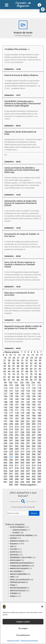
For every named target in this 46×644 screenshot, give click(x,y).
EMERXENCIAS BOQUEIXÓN (21, 563)
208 (28, 424)
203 (39, 421)
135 (11, 396)
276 (17, 452)
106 (5, 385)
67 (22, 371)
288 (5, 457)
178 (17, 413)
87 (31, 377)
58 (22, 369)
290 (17, 457)
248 (17, 440)
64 (9, 371)
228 (22, 432)
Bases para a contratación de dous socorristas (19, 294)
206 (17, 424)
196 (39, 418)
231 (39, 432)
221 (22, 429)
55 (9, 369)
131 (28, 394)
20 (14, 358)
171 (17, 410)
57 (18, 369)
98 (40, 380)
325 (17, 471)
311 (17, 465)
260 (5, 446)
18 (5, 358)
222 (28, 429)
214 (22, 427)
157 (17, 405)
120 (5, 391)
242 (22, 438)
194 (28, 418)
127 (5, 394)
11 (15, 355)
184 (11, 416)
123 (22, 391)
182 (39, 413)
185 (17, 416)
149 (11, 402)
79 (36, 374)
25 (36, 358)
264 (28, 446)
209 (34, 424)
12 (19, 355)
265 (34, 446)
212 (11, 427)
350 (39, 479)
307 (34, 463)
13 (24, 355)
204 (5, 424)
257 (28, 443)
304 (17, 463)
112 (39, 385)
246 (5, 440)
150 (17, 402)
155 (5, 405)
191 (11, 418)
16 (37, 355)
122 (17, 391)
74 (13, 374)
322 (39, 468)
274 (5, 452)
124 (28, 391)
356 (34, 482)
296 (11, 460)
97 (36, 380)
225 (5, 432)
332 (17, 474)
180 (28, 413)
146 (34, 399)
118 (34, 388)
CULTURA (14, 549)
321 (34, 468)
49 (22, 366)
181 (34, 413)
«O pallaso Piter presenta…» (17, 49)
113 (5, 388)
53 (40, 366)
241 (17, 438)
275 (11, 452)
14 (28, 355)
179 (22, 413)
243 (28, 438)
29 (13, 360)
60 (31, 369)
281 (5, 454)
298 (22, 460)
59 (27, 369)
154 (39, 402)
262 (17, 446)
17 (41, 355)
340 (22, 476)
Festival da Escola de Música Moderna (21, 75)
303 (11, 463)
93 (18, 380)
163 (11, 407)
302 (5, 463)
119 (39, 388)
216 (34, 427)
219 (11, 429)
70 (36, 371)
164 (17, 407)
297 (17, 460)
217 (39, 427)
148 (5, 402)
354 (22, 482)
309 (5, 465)
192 (17, 418)
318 (17, 468)
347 (22, 479)
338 (11, 476)
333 (22, 474)
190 (5, 418)
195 (34, 418)
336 (39, 474)
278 (28, 452)
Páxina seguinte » (29, 485)
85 (22, 377)
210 (39, 424)
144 (22, 399)
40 (22, 363)
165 (22, 407)
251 (34, 440)
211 (5, 427)
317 (11, 468)
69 (31, 371)
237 (34, 435)
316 (5, 468)
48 (18, 366)
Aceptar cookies (23, 622)
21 (18, 358)
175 (39, 410)
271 (28, 449)
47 (13, 366)
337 (5, 476)
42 (31, 363)
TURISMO (14, 593)
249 (22, 440)
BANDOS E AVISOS (17, 541)
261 (11, 446)
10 (10, 355)
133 (39, 394)
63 (5, 371)
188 (34, 416)
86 (27, 377)
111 (34, 385)
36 (5, 363)
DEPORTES (14, 555)
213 (17, 427)
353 (17, 482)
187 (28, 416)
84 (18, 377)
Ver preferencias (23, 635)
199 (17, 421)
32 (27, 360)
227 (17, 432)
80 (40, 374)
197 (5, 421)
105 (39, 383)
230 (34, 432)
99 (5, 383)
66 (18, 371)
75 (18, 374)
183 (5, 416)
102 (22, 383)
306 (28, 463)
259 (39, 443)
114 (11, 388)
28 (9, 360)
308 (39, 463)
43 (36, 363)
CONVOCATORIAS (19, 530)
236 (28, 435)
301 (39, 460)
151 (22, 402)
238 (39, 435)
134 (5, 396)
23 (27, 358)
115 (17, 388)
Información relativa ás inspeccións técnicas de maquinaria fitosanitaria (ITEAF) (21, 203)
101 (16, 383)
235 (22, 435)
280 (39, 452)
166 (28, 407)
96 (31, 380)
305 (22, 463)
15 (33, 355)
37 (9, 363)
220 (17, 429)
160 (34, 405)
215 (28, 427)
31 (22, 360)
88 (36, 377)
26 (40, 358)
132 (34, 394)
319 (22, 468)
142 (11, 399)
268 (11, 449)
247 (11, 440)
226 (11, 432)
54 (5, 369)
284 (22, 454)
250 (28, 440)
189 (39, 416)
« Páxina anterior (11, 352)
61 (36, 369)
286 (34, 454)
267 (5, 449)
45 (5, 366)
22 (23, 358)
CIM (11, 546)
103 (27, 383)
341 (28, 476)
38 (13, 363)
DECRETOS (14, 552)
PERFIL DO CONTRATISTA (20, 580)
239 (5, 438)
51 (31, 366)
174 (34, 410)
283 (17, 454)
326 (22, 471)
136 (17, 396)
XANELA (13, 596)
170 (11, 410)
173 (28, 410)
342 (34, 476)
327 (28, 471)
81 (5, 377)
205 (11, 424)
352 (11, 482)
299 (28, 460)
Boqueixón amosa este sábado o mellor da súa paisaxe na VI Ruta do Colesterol (23, 327)
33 (31, 360)
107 (11, 385)
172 (22, 410)
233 (11, 435)
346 (17, 479)
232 (5, 435)
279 (34, 452)
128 (11, 394)
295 (5, 460)
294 (39, 457)
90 (5, 380)
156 (11, 405)
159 (28, 405)
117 (28, 388)
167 (34, 407)
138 (28, 396)
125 (34, 391)
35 (40, 360)
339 (17, 476)
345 (11, 479)
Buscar (34, 513)
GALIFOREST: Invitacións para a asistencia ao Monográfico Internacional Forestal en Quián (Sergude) (23, 103)
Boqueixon (14, 544)
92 (13, 380)
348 (28, 479)
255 (17, 443)
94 (22, 380)
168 (39, 407)
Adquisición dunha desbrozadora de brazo (20, 133)
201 (28, 421)
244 (34, 438)
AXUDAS (13, 538)
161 (39, 405)
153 (34, 402)
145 (28, 399)
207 (22, 424)
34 (36, 360)
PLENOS (16, 533)
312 (22, 465)
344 (5, 479)
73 (9, 374)
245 (39, 438)
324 (11, 471)
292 (28, 457)
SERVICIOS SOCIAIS (18, 591)
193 (22, 418)
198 (11, 421)
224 (39, 429)
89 (40, 377)
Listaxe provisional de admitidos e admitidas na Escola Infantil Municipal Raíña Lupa (22, 170)
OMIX (12, 577)
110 (28, 385)
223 (34, 429)
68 (27, 371)
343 (39, 476)
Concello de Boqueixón (23, 5)
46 (9, 366)
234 (17, 435)
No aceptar (23, 628)
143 (17, 399)
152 (28, 402)
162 (5, 407)
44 (40, 363)
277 (22, 452)
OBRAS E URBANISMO (18, 574)
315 (39, 465)
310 (11, 465)
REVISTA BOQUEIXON (18, 588)
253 (5, 443)
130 (22, 394)
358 (11, 485)
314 (34, 465)
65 (13, 371)
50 (27, 366)
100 (10, 383)
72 (5, 374)
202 (34, 421)
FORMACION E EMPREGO (20, 566)
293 (34, 457)
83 (13, 377)
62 (40, 369)
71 (40, 371)
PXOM (12, 585)
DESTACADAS (15, 560)
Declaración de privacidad (29, 641)
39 (18, 363)
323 (5, 471)
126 (39, 391)
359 (16, 485)
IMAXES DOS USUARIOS (19, 568)
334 (28, 474)
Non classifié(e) (16, 571)
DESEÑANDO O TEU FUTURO (21, 557)
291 (22, 457)
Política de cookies (13, 641)
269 (17, 449)
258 (34, 443)
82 (9, 377)
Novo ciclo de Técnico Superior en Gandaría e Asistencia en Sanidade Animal (20, 264)
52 (36, 366)
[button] (43, 9)
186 (22, 416)
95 (27, 380)
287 (39, 454)
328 (34, 471)
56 (13, 369)
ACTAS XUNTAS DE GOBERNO (21, 535)
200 (22, 421)
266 (39, 446)
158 (22, 405)
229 (28, 432)
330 (5, 474)
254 (11, 443)
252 (39, 440)
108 (17, 385)
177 (11, 413)
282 (11, 454)
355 (28, 482)
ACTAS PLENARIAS (17, 527)
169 (5, 410)
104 (33, 383)
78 (31, 374)
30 (18, 360)
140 (39, 396)
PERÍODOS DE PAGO (18, 582)
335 (34, 474)
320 (28, 468)
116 (22, 388)
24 (32, 358)
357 (39, 482)
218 (5, 429)
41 (27, 363)
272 (34, 449)
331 (11, 474)
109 (22, 385)
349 (34, 479)
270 (22, 449)
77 (27, 374)
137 (22, 396)
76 (22, 374)
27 (5, 360)
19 (9, 358)
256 (22, 443)
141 (5, 399)
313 (28, 465)
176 (5, 413)
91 (9, 380)
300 (34, 460)
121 (11, 391)
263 (22, 446)
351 (5, 482)
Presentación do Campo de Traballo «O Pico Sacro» (22, 235)
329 (39, 471)
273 (39, 449)
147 (39, 399)
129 (17, 394)
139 (34, 396)
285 (28, 454)
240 (11, 438)
